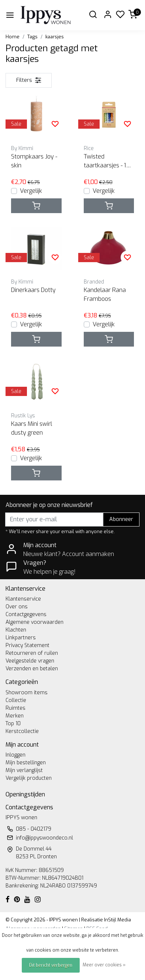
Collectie (16, 700)
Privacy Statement (27, 645)
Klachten (16, 630)
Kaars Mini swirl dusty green (32, 428)
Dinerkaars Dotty (33, 290)
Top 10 (13, 724)
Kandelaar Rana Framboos (105, 294)
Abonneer (121, 519)
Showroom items (27, 693)
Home (13, 37)
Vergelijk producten (29, 778)
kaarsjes (55, 37)
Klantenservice (23, 599)
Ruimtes (15, 708)
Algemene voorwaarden (34, 622)
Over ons (17, 607)
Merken (15, 716)
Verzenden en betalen (32, 669)
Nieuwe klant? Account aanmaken (69, 554)
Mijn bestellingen (26, 763)
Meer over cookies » (104, 965)
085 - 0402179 (34, 829)
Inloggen (15, 755)
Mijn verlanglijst (24, 770)
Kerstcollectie (22, 731)
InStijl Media (117, 920)
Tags (32, 37)
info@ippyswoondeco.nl (44, 838)
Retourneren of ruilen (32, 653)
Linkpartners (21, 638)
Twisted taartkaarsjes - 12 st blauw (107, 161)
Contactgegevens (26, 614)
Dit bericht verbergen (51, 965)
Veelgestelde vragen (30, 661)
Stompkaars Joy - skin (34, 161)
